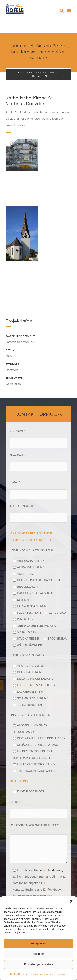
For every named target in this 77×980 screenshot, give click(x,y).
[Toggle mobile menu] (69, 11)
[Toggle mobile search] (62, 11)
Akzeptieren (38, 943)
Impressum (61, 974)
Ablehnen (38, 954)
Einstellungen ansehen (39, 964)
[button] (71, 901)
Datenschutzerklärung (42, 974)
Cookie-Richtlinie (19, 974)
